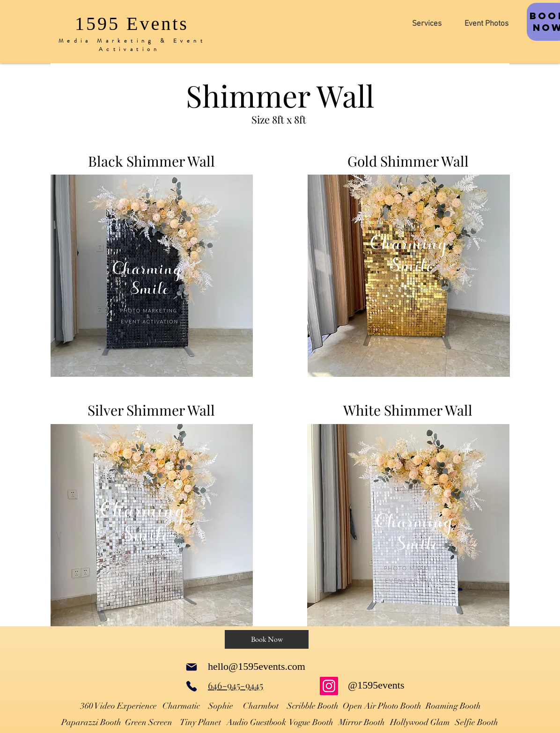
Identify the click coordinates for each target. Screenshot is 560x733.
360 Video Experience (119, 706)
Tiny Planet (200, 722)
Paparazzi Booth (91, 722)
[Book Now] (267, 639)
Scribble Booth (313, 706)
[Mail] (192, 667)
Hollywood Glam (420, 722)
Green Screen (149, 722)
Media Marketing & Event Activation (132, 45)
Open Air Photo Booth (382, 706)
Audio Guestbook (256, 722)
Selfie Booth (477, 722)
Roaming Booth (453, 706)
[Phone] (192, 686)
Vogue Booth (311, 722)
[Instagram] (329, 686)
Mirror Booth (362, 722)
